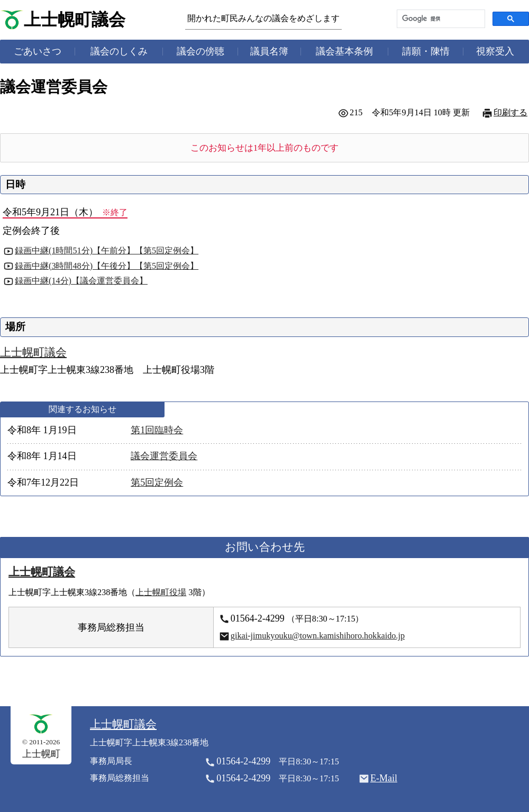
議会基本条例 (344, 51)
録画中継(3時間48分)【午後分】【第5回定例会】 (107, 266)
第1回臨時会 (157, 430)
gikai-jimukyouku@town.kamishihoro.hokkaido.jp (318, 636)
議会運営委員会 (164, 456)
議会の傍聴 (200, 51)
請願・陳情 (426, 51)
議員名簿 (269, 51)
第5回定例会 (157, 482)
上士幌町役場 (161, 592)
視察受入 (495, 51)
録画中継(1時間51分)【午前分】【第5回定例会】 (107, 251)
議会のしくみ (119, 51)
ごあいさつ (38, 51)
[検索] (440, 19)
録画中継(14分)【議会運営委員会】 (81, 281)
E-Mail (384, 778)
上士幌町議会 (75, 20)
